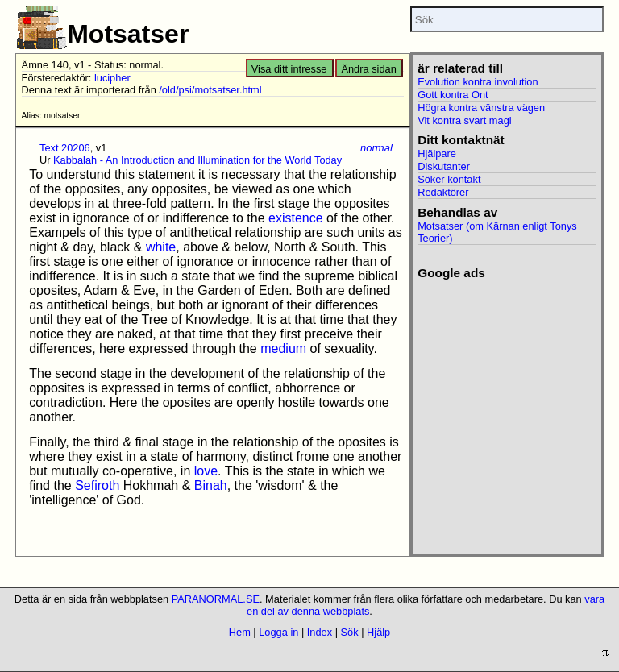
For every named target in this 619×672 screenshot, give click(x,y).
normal (376, 148)
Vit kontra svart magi (464, 120)
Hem (240, 632)
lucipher (112, 78)
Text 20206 (65, 148)
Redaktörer (443, 192)
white (161, 247)
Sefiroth (97, 485)
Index (320, 632)
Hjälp (378, 632)
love (206, 471)
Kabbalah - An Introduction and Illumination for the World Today (197, 160)
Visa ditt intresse (289, 69)
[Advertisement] (507, 361)
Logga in (278, 632)
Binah (211, 485)
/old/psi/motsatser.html (210, 90)
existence (296, 218)
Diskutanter (444, 166)
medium (283, 348)
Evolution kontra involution (478, 82)
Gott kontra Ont (453, 95)
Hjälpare (437, 153)
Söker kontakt (449, 179)
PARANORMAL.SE (216, 599)
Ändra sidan (368, 69)
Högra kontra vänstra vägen (481, 108)
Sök (350, 632)
